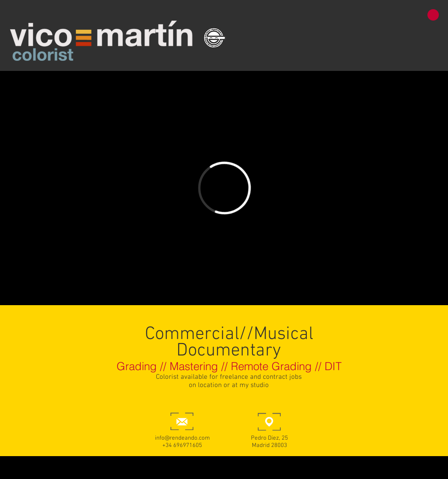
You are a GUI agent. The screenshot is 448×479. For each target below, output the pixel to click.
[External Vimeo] (224, 188)
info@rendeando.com (182, 438)
